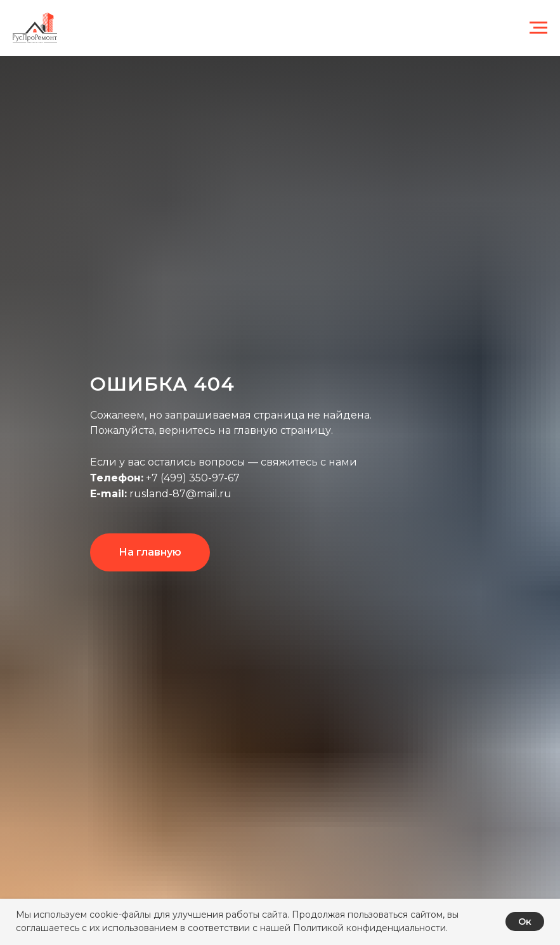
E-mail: (108, 494)
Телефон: (117, 478)
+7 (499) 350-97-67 (192, 478)
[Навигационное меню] (538, 28)
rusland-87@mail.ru (179, 494)
